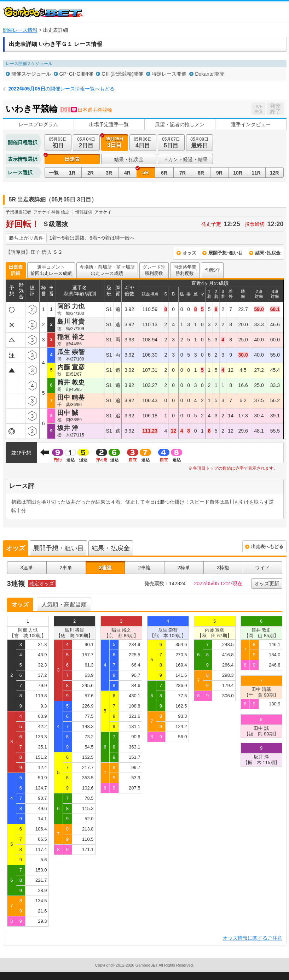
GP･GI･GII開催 (76, 74)
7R (183, 173)
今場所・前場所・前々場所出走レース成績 (107, 270)
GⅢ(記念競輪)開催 (122, 74)
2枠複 (223, 568)
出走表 (72, 159)
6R (164, 173)
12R (274, 173)
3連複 (105, 568)
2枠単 (184, 568)
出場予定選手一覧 (109, 124)
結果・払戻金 (129, 159)
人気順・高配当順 (64, 605)
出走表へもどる (267, 547)
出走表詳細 (16, 270)
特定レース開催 (169, 74)
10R (238, 173)
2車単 (66, 568)
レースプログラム (38, 124)
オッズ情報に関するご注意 (253, 938)
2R (91, 173)
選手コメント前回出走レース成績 (51, 270)
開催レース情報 (20, 30)
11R (256, 173)
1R (72, 173)
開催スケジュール (31, 74)
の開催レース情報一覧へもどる (62, 89)
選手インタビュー (251, 124)
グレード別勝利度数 (154, 270)
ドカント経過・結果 (185, 159)
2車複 (145, 568)
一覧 (54, 173)
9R (219, 173)
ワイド (262, 568)
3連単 (27, 568)
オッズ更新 (267, 583)
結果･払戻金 (268, 253)
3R (109, 173)
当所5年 (212, 270)
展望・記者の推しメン (180, 124)
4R (127, 173)
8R (201, 173)
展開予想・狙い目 (58, 548)
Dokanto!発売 (210, 74)
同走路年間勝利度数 (185, 270)
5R (146, 172)
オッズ (189, 253)
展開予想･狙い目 (226, 253)
